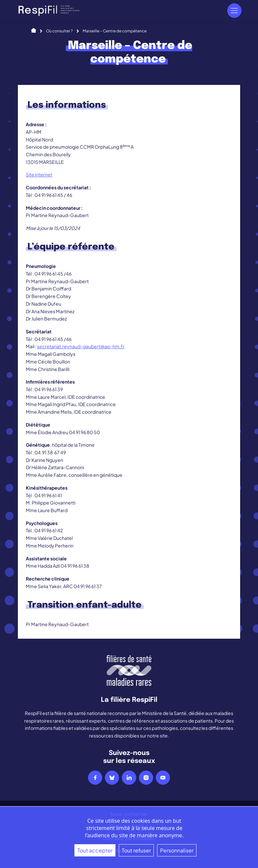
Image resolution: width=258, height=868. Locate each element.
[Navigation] (234, 10)
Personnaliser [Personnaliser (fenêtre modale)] (177, 850)
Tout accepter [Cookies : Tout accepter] (95, 850)
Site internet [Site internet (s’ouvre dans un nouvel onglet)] (39, 174)
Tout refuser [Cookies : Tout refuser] (136, 850)
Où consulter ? (59, 31)
